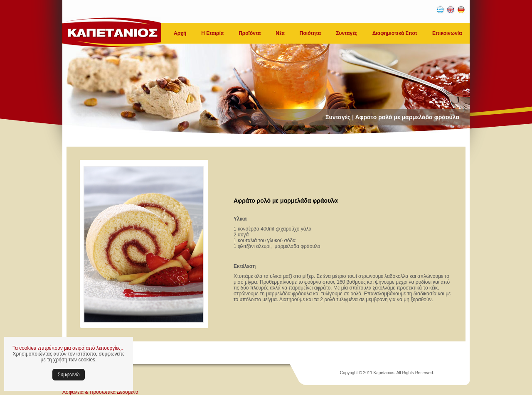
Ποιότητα (310, 33)
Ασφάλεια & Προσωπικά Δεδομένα (100, 392)
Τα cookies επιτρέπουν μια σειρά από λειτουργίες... (69, 348)
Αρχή (180, 33)
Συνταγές (347, 33)
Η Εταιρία (212, 33)
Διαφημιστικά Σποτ (395, 33)
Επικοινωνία (447, 33)
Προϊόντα (250, 33)
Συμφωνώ (68, 375)
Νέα (280, 33)
